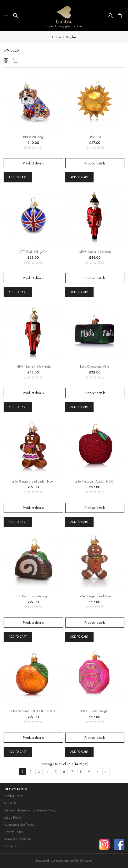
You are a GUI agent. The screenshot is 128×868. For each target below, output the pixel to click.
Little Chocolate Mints (95, 367)
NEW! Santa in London (95, 252)
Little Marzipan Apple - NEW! (95, 481)
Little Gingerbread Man (95, 596)
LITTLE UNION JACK (33, 252)
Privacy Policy (13, 832)
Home (56, 37)
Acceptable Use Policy (19, 825)
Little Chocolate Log (33, 596)
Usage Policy (13, 817)
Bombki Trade (13, 796)
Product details (33, 163)
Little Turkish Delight (95, 711)
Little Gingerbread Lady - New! (33, 481)
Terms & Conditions (17, 839)
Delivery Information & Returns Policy (29, 810)
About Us (10, 803)
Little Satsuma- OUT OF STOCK (33, 711)
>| (106, 772)
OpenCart (61, 861)
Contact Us (11, 846)
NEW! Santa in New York (33, 367)
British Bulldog (33, 137)
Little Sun (95, 137)
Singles (71, 37)
